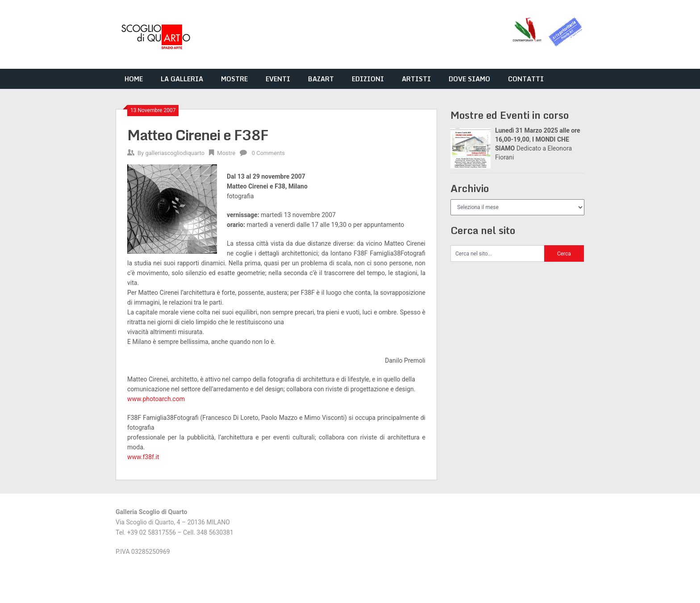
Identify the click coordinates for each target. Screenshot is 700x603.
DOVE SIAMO (469, 79)
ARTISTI (416, 79)
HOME (134, 79)
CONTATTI (526, 79)
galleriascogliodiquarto (175, 153)
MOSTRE (234, 79)
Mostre (226, 153)
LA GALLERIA (182, 79)
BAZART (321, 79)
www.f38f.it (143, 457)
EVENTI (278, 79)
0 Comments (268, 153)
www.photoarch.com (157, 399)
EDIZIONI (368, 79)
